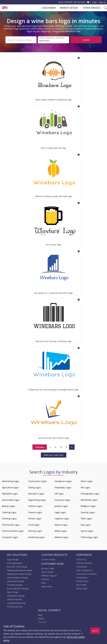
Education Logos (36, 493)
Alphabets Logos (10, 493)
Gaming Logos (35, 530)
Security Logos (88, 512)
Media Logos (61, 530)
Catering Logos (9, 512)
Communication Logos (13, 530)
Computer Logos (10, 537)
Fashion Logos (35, 505)
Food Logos (34, 524)
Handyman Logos (63, 481)
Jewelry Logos (61, 505)
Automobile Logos (11, 499)
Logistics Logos (62, 518)
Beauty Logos (9, 505)
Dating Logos (35, 487)
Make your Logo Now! (54, 454)
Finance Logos (35, 512)
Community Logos (11, 524)
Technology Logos (89, 537)
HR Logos (59, 493)
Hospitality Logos (63, 487)
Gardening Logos (36, 537)
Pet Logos (85, 487)
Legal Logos (60, 512)
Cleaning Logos (9, 518)
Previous (40, 447)
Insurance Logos (62, 499)
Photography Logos (90, 493)
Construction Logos (38, 481)
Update (86, 40)
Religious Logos (88, 505)
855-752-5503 (79, 2)
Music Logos (87, 481)
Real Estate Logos (89, 499)
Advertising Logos (11, 481)
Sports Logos (87, 530)
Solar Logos (86, 518)
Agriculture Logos (10, 487)
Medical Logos (61, 537)
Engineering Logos (37, 499)
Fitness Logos (35, 518)
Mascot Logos (61, 524)
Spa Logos (86, 524)
